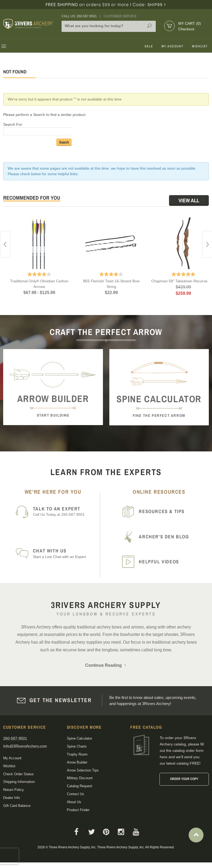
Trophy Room (77, 754)
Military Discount (80, 778)
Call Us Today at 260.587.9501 (65, 511)
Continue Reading (106, 665)
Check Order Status (18, 774)
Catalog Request (80, 786)
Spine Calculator (79, 738)
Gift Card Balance (17, 806)
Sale (149, 46)
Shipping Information (19, 782)
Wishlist (200, 46)
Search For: (13, 124)
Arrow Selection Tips (83, 770)
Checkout (186, 29)
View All (189, 200)
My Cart (190, 23)
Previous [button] (5, 244)
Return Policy (14, 790)
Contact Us (75, 794)
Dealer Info (12, 798)
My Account (172, 46)
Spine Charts (77, 746)
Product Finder (78, 810)
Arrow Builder (77, 762)
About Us (74, 802)
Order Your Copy (184, 779)
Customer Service (120, 16)
